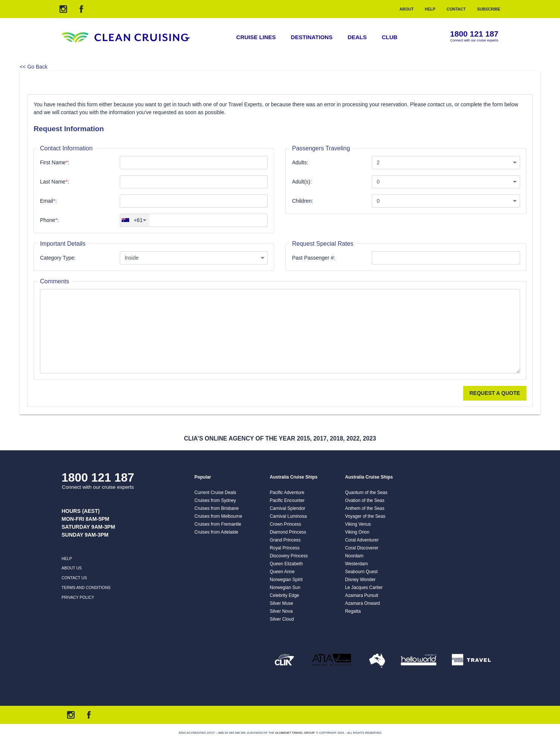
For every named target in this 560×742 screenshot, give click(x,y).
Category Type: (58, 258)
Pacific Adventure (287, 493)
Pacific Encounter (287, 500)
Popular (203, 477)
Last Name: (54, 182)
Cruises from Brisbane (217, 508)
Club (390, 37)
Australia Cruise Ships (294, 477)
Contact (456, 9)
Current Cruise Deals (215, 493)
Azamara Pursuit (362, 595)
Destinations (312, 37)
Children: (302, 201)
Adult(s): (302, 182)
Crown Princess (285, 524)
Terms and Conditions (86, 587)
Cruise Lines (256, 37)
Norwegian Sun (285, 587)
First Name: (55, 162)
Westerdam (356, 564)
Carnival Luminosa (288, 516)
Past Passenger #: (313, 258)
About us (72, 568)
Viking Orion (357, 532)
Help (430, 9)
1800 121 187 (474, 34)
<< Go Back (34, 67)
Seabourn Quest (361, 572)
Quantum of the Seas (366, 493)
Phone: (49, 220)
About (407, 9)
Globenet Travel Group (294, 733)
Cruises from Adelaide (216, 532)
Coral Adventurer (362, 540)
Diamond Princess (288, 532)
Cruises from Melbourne (218, 516)
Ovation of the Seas (365, 500)
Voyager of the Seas (365, 516)
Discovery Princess (289, 556)
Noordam (354, 556)
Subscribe (489, 9)
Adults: (300, 162)
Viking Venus (358, 524)
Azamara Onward (362, 603)
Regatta (353, 611)
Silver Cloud (282, 619)
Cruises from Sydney (215, 500)
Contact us (74, 578)
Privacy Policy (78, 597)
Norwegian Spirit (286, 580)
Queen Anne (282, 572)
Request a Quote (495, 393)
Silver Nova (281, 611)
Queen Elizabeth (286, 564)
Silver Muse (281, 603)
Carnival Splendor (288, 508)
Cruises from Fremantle (218, 524)
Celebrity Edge (284, 595)
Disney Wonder (360, 580)
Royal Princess (285, 548)
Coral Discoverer (362, 548)
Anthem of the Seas (365, 508)
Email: (48, 201)
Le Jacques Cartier (364, 587)
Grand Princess (285, 540)
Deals (357, 37)
